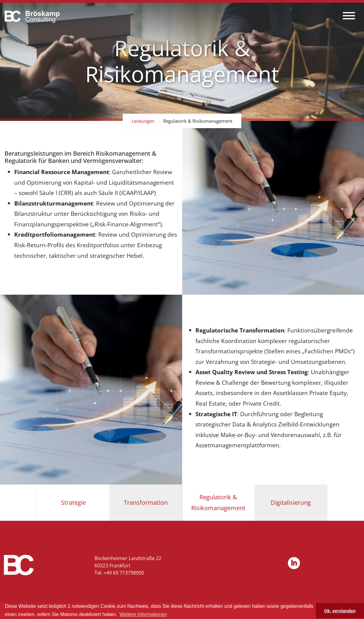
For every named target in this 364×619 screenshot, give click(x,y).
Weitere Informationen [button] (143, 614)
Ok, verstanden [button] (340, 611)
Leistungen (143, 121)
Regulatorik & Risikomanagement (198, 121)
